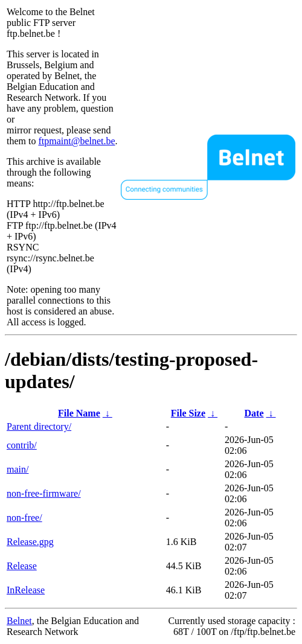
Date (254, 413)
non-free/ (24, 518)
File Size (188, 413)
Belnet (19, 621)
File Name (79, 413)
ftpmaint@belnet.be (76, 141)
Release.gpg (30, 542)
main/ (18, 469)
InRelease (26, 590)
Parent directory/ (39, 426)
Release (22, 566)
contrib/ (22, 445)
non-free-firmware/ (44, 493)
